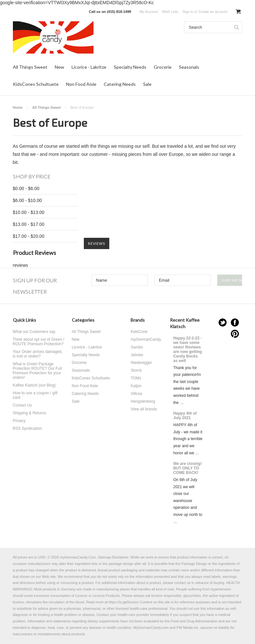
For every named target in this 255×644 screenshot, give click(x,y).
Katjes (136, 386)
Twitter (223, 322)
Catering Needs (120, 84)
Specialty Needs (130, 67)
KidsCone (139, 332)
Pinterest (235, 334)
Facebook (235, 322)
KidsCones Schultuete (36, 84)
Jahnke (137, 355)
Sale (147, 84)
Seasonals (189, 67)
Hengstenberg (143, 401)
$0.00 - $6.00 (26, 188)
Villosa (136, 394)
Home (18, 107)
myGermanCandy (146, 339)
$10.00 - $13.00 (29, 212)
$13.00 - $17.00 (29, 224)
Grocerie (163, 67)
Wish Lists (170, 12)
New (59, 67)
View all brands (144, 409)
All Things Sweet (30, 67)
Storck (136, 370)
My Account (149, 12)
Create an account (213, 12)
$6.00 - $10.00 (27, 200)
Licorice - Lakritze (89, 67)
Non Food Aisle (81, 84)
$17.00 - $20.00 (29, 236)
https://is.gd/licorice (124, 602)
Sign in (188, 12)
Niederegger (141, 363)
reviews (20, 265)
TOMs (136, 378)
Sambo (137, 347)
